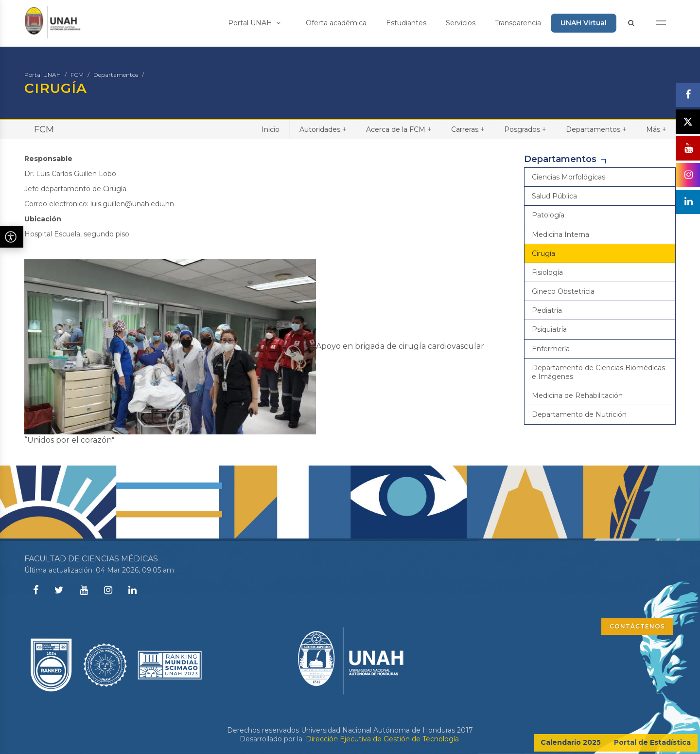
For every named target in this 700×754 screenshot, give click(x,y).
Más (656, 129)
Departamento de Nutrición (579, 414)
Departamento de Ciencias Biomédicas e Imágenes (598, 372)
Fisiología (547, 272)
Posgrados (525, 129)
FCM (77, 75)
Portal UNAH (254, 23)
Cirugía (543, 253)
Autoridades (323, 129)
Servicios (461, 23)
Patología (548, 215)
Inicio (271, 129)
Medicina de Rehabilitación (577, 395)
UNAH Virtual (584, 23)
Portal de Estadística (652, 742)
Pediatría (547, 310)
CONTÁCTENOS (637, 626)
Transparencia (518, 23)
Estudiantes (406, 23)
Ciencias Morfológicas (569, 177)
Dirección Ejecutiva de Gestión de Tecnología (382, 739)
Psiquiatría (549, 329)
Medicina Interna (560, 234)
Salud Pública (554, 196)
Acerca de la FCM (399, 129)
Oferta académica (336, 23)
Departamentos (116, 75)
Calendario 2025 (571, 742)
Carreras (468, 129)
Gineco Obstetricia (563, 291)
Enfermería (551, 349)
